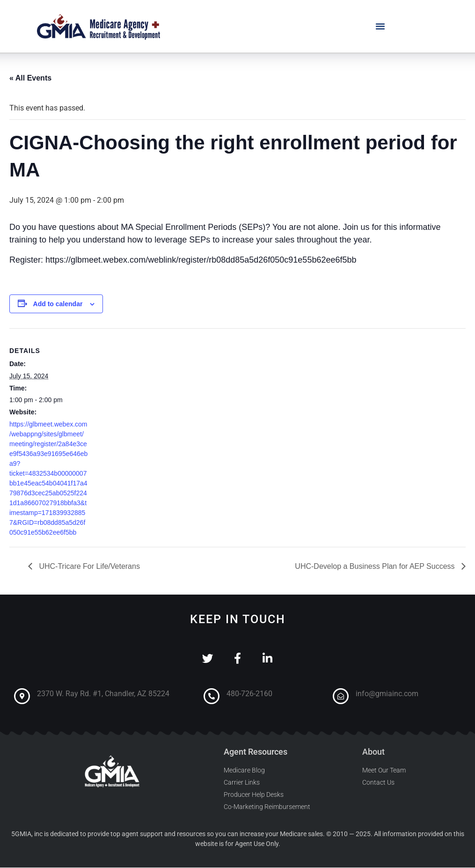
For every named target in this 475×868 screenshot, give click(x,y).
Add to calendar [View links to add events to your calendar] (58, 304)
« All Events (30, 78)
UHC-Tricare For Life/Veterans (88, 566)
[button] (380, 26)
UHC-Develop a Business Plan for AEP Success (376, 566)
